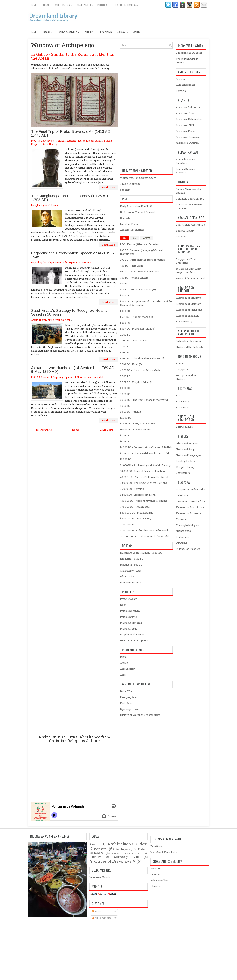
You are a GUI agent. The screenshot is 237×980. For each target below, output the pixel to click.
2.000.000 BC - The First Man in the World (145, 530)
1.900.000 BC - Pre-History (136, 518)
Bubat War (126, 691)
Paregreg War (128, 697)
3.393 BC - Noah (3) (131, 364)
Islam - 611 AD (128, 576)
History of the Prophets (51, 320)
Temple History (185, 231)
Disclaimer (157, 886)
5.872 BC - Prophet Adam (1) (136, 382)
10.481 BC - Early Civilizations (137, 424)
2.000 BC (125, 335)
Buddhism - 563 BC (131, 565)
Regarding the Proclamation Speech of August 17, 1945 (73, 255)
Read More (108, 187)
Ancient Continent (70, 31)
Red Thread (106, 32)
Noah (68, 320)
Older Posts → (108, 430)
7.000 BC (125, 394)
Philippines (183, 537)
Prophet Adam (129, 599)
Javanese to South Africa (191, 501)
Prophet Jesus (129, 629)
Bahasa (45, 5)
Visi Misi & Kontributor (164, 852)
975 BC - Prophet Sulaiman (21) (138, 289)
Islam (123, 657)
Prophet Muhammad (132, 634)
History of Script (186, 449)
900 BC (124, 283)
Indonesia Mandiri (100, 877)
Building (181, 237)
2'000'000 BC (128, 524)
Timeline (91, 31)
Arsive (147, 238)
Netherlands (183, 531)
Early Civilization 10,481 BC (136, 206)
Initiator (102, 5)
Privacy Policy (159, 880)
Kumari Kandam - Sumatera (186, 161)
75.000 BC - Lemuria (132, 489)
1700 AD (35, 377)
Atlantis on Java (185, 113)
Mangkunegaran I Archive (45, 205)
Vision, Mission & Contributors (138, 178)
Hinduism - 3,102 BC (132, 559)
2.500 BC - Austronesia (133, 340)
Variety (136, 32)
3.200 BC (125, 352)
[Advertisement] (74, 583)
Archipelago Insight (132, 230)
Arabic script (128, 669)
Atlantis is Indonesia (188, 107)
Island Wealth (86, 4)
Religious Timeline (131, 582)
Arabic (35, 320)
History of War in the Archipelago (140, 715)
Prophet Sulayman (131, 623)
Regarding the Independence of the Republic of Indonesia (61, 262)
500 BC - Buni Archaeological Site (140, 272)
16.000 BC (126, 459)
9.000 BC (125, 406)
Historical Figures (75, 141)
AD (135, 238)
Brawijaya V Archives (53, 141)
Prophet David (128, 617)
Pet (178, 395)
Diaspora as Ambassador (191, 489)
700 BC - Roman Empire (134, 278)
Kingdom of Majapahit (189, 310)
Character (126, 218)
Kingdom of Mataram (189, 304)
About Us (156, 869)
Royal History (50, 144)
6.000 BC (125, 388)
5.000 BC (125, 376)
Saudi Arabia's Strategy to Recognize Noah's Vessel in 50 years (69, 312)
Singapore (182, 369)
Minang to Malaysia (187, 525)
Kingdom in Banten (187, 316)
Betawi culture (184, 427)
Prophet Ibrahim (130, 611)
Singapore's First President (186, 261)
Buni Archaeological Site (190, 225)
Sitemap (125, 190)
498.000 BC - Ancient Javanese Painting (144, 501)
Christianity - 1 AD (130, 571)
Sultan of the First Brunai (190, 278)
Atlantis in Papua (186, 131)
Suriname (182, 543)
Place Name (183, 407)
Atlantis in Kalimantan (189, 119)
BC (125, 238)
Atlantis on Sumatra (187, 143)
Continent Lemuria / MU (190, 199)
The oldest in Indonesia (126, 4)
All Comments (102, 918)
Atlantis (180, 79)
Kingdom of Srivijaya (188, 298)
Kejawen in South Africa (190, 507)
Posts (96, 911)
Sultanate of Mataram (188, 341)
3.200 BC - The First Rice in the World (142, 358)
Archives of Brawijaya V (112, 861)
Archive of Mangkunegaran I (128, 853)
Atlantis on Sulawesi (188, 137)
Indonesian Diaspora (188, 549)
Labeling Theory (130, 224)
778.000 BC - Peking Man (135, 507)
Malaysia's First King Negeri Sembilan (188, 271)
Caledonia (182, 495)
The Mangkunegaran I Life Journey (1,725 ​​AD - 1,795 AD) (71, 198)
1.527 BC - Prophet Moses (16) (137, 317)
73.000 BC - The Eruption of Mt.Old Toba (144, 483)
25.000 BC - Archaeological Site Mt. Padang (145, 465)
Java (98, 141)
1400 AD (35, 141)
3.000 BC (125, 347)
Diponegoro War (130, 709)
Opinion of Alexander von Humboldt (84, 377)
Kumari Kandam (186, 85)
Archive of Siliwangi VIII (114, 857)
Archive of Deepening (52, 377)
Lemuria (181, 91)
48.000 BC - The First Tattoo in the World (144, 477)
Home (34, 5)
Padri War (126, 703)
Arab (123, 675)
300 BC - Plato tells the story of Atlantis (143, 260)
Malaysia (181, 519)
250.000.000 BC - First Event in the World (144, 536)
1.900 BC (125, 323)
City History (183, 473)
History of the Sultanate (190, 347)
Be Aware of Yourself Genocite (138, 212)
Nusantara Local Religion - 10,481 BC (141, 553)
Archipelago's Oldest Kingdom (118, 846)
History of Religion (187, 443)
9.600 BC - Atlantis (131, 412)
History (48, 31)
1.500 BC (125, 311)
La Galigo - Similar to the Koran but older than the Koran (73, 56)
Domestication (64, 4)
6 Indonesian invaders (189, 53)
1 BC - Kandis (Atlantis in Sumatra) (140, 244)
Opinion (124, 31)
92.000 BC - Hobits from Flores (138, 495)
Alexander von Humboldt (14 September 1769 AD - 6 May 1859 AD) (74, 370)
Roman (180, 363)
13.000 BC (126, 441)
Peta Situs (156, 846)
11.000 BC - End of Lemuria (136, 430)
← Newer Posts (42, 430)
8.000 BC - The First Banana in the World (144, 400)
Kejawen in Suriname (188, 513)
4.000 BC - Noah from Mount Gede (140, 370)
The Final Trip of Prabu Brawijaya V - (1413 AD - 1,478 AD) (72, 133)
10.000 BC (126, 418)
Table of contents (130, 184)
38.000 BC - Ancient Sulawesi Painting (142, 471)
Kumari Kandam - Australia (186, 171)
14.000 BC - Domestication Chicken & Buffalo (146, 447)
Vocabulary (183, 401)
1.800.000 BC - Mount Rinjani (137, 513)
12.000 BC (126, 435)
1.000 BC (125, 295)
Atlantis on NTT (185, 125)
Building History (186, 461)
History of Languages (189, 455)
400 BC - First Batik (131, 266)
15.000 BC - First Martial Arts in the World (144, 453)
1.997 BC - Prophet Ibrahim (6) (138, 329)
